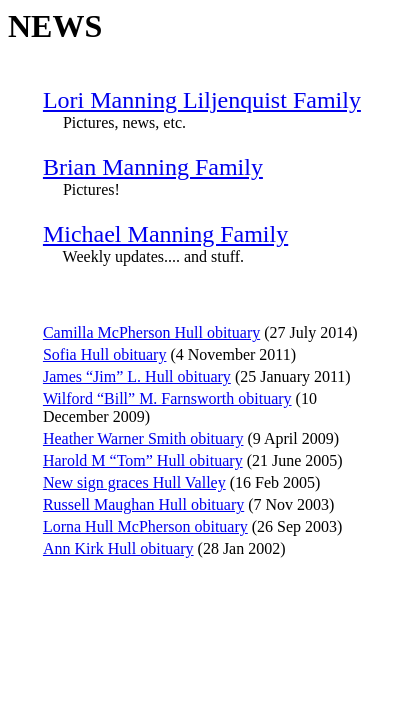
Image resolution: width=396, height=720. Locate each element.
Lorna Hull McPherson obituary (145, 526)
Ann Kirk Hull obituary (118, 548)
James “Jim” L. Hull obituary (137, 376)
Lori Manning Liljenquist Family (202, 100)
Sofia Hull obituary (105, 354)
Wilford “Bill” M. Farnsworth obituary (167, 398)
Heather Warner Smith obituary (143, 438)
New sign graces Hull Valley (134, 482)
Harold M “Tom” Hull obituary (143, 460)
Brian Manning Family (153, 167)
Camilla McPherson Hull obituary (151, 332)
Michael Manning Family (165, 234)
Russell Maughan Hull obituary (143, 504)
